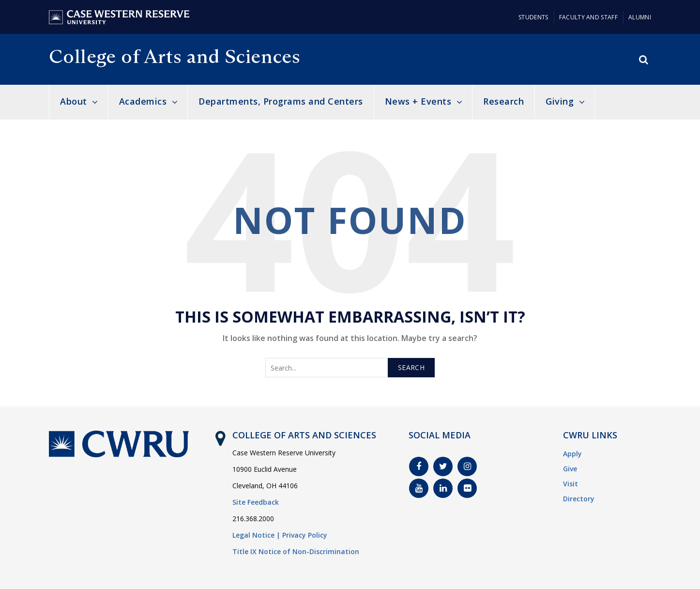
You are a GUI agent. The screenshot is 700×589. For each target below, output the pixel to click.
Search (411, 367)
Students (533, 17)
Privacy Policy (305, 535)
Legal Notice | (256, 535)
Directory (579, 499)
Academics (143, 101)
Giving (560, 101)
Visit (571, 484)
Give (570, 469)
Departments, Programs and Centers (281, 101)
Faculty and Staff (588, 17)
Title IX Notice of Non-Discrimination (296, 551)
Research (503, 101)
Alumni (640, 17)
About (74, 101)
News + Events (418, 101)
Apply (572, 454)
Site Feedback (256, 502)
